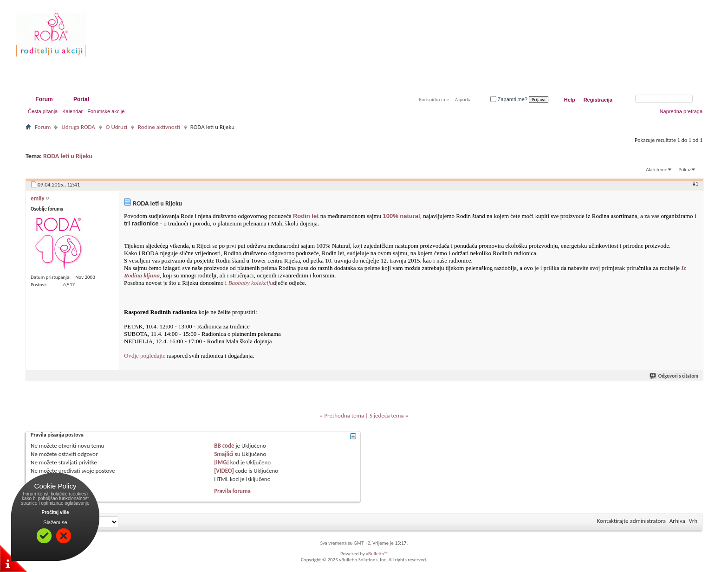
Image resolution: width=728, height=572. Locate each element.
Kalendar (72, 111)
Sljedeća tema (387, 415)
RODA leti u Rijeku (68, 156)
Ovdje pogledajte (145, 356)
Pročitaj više (55, 512)
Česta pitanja (43, 111)
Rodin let (306, 216)
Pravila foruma (232, 491)
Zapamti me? (509, 99)
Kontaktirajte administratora (631, 521)
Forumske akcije (106, 111)
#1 (695, 184)
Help (570, 100)
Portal (81, 99)
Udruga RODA (78, 127)
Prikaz (685, 170)
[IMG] (221, 462)
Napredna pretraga (681, 111)
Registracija (598, 100)
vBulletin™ (377, 554)
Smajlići (224, 454)
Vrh (693, 521)
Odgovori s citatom (674, 376)
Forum (44, 99)
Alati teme (656, 170)
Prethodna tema (344, 415)
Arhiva (677, 521)
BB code (224, 446)
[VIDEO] (224, 471)
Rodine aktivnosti (159, 127)
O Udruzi (117, 127)
